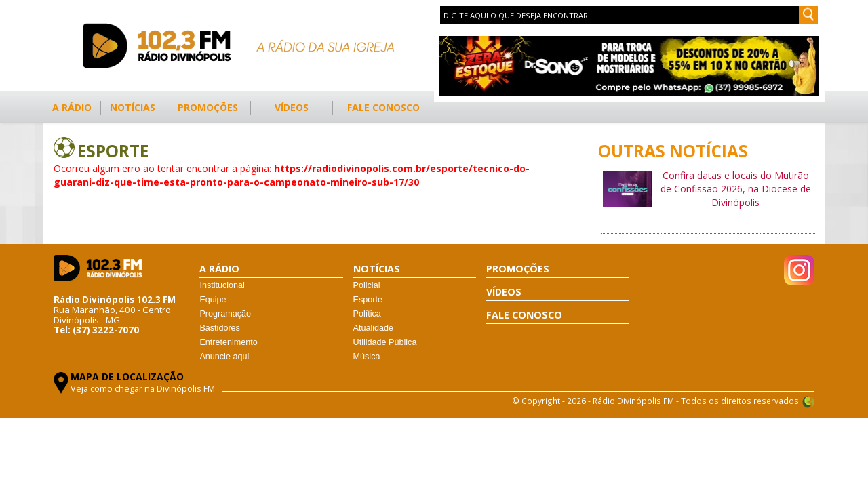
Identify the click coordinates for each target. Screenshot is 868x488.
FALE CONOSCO (383, 107)
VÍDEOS (292, 107)
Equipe (213, 300)
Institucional (222, 285)
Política (367, 314)
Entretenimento (228, 342)
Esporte (368, 300)
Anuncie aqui (224, 357)
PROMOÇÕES (208, 107)
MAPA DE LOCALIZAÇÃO (127, 377)
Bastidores (220, 328)
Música (367, 357)
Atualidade (374, 328)
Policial (367, 285)
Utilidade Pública (385, 342)
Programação (225, 314)
